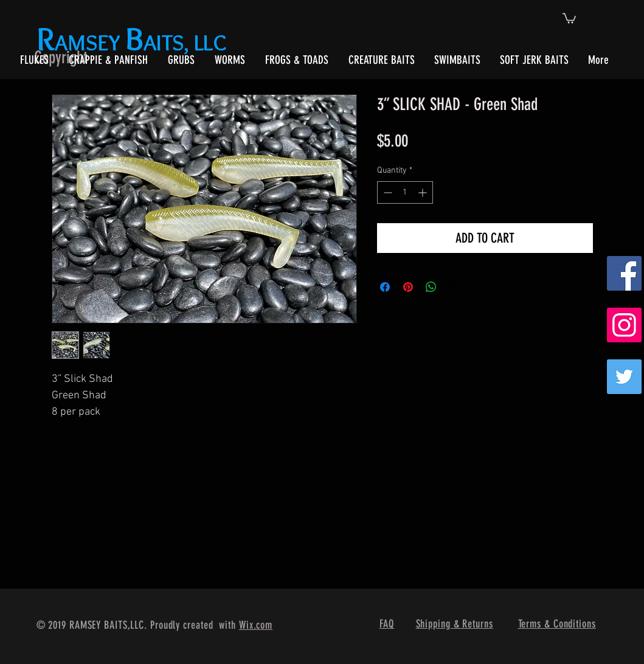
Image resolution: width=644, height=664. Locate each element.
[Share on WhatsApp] (431, 287)
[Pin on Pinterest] (408, 287)
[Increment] (424, 192)
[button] (569, 18)
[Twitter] (624, 377)
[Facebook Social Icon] (624, 273)
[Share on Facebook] (385, 287)
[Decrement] (386, 192)
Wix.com (256, 625)
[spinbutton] (405, 192)
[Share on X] (454, 287)
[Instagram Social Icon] (624, 325)
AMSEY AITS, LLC (134, 42)
